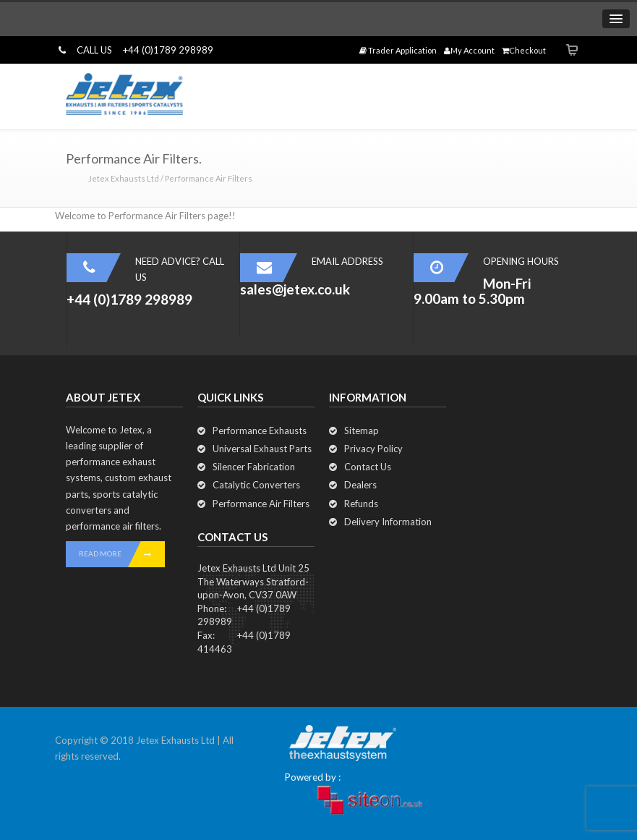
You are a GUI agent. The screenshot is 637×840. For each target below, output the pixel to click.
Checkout (524, 50)
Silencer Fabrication (254, 467)
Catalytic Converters (256, 485)
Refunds (361, 504)
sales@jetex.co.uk (295, 289)
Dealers (360, 485)
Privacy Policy (373, 449)
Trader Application (398, 50)
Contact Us (368, 467)
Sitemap (362, 430)
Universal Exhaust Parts (262, 449)
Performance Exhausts (260, 430)
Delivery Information (388, 522)
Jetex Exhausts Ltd (124, 178)
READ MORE (122, 554)
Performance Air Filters (261, 504)
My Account (469, 50)
